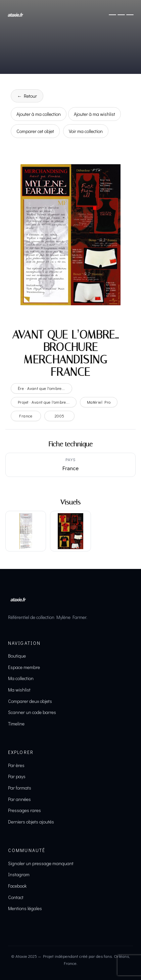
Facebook (17, 886)
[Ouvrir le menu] (121, 15)
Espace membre (24, 667)
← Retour (27, 96)
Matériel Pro (99, 402)
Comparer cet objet (35, 131)
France (26, 416)
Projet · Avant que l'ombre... (44, 402)
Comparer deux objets (30, 701)
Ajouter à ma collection (39, 114)
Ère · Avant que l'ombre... (41, 388)
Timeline (16, 724)
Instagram (19, 874)
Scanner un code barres (32, 712)
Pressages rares (25, 810)
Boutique (17, 656)
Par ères (16, 765)
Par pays (17, 776)
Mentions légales (25, 908)
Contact (16, 897)
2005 (60, 416)
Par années (19, 799)
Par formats (20, 788)
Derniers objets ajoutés (31, 822)
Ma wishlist (19, 690)
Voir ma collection (86, 131)
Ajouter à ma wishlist (95, 114)
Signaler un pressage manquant (41, 863)
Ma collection (21, 678)
